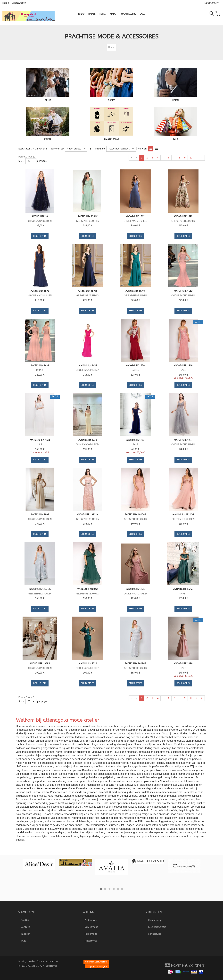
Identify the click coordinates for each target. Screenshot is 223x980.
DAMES (112, 100)
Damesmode (91, 927)
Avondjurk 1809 (40, 515)
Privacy (40, 961)
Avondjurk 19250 (183, 589)
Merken (32, 961)
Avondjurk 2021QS (135, 664)
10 (191, 158)
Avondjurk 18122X (88, 515)
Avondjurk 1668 (183, 366)
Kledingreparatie (157, 927)
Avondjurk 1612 (135, 217)
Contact (25, 927)
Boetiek (25, 920)
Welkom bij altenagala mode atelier (58, 720)
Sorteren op (57, 149)
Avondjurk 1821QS (183, 515)
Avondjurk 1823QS (40, 589)
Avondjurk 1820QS (135, 515)
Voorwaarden (52, 961)
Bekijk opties (40, 236)
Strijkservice (155, 934)
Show (21, 161)
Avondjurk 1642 (183, 291)
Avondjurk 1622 (183, 217)
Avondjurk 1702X (40, 440)
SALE (175, 140)
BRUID (48, 100)
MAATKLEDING (112, 140)
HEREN (175, 100)
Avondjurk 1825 (135, 589)
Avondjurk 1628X (135, 291)
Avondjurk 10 (40, 217)
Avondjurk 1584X (88, 217)
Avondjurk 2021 (88, 664)
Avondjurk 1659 (135, 366)
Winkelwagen (19, 3)
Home (6, 3)
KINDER (48, 140)
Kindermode (91, 941)
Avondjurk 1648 (40, 366)
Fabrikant (100, 149)
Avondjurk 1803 (135, 440)
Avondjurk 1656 (88, 366)
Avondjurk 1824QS (88, 589)
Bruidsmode (91, 920)
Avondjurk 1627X (88, 291)
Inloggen (26, 934)
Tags (23, 941)
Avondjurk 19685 (40, 664)
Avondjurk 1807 (183, 440)
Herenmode (91, 934)
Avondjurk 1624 (40, 291)
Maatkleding (155, 920)
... (163, 158)
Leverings (23, 961)
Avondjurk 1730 (88, 440)
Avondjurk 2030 (183, 664)
